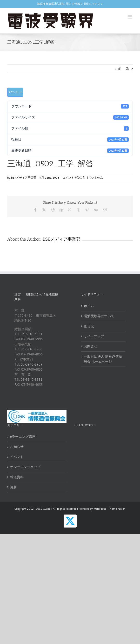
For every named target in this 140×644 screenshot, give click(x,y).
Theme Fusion (117, 509)
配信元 (89, 326)
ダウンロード (15, 92)
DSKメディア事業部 (24, 177)
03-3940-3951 (32, 380)
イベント (17, 457)
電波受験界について (99, 316)
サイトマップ (94, 336)
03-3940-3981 (32, 334)
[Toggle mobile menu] (130, 17)
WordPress (100, 509)
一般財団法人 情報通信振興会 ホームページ (103, 359)
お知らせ (17, 447)
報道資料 (17, 477)
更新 (13, 487)
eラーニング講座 (23, 437)
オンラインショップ (25, 467)
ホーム (89, 306)
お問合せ (91, 346)
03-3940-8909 (32, 364)
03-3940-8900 (32, 349)
